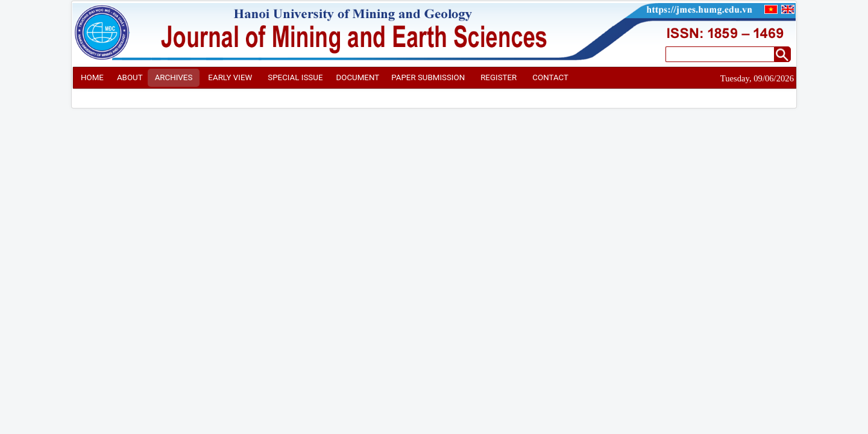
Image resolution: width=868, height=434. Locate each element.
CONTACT (550, 77)
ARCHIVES (174, 77)
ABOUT (130, 77)
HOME (92, 77)
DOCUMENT (357, 77)
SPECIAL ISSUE (295, 77)
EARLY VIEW (230, 77)
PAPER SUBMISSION (428, 77)
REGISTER (498, 77)
